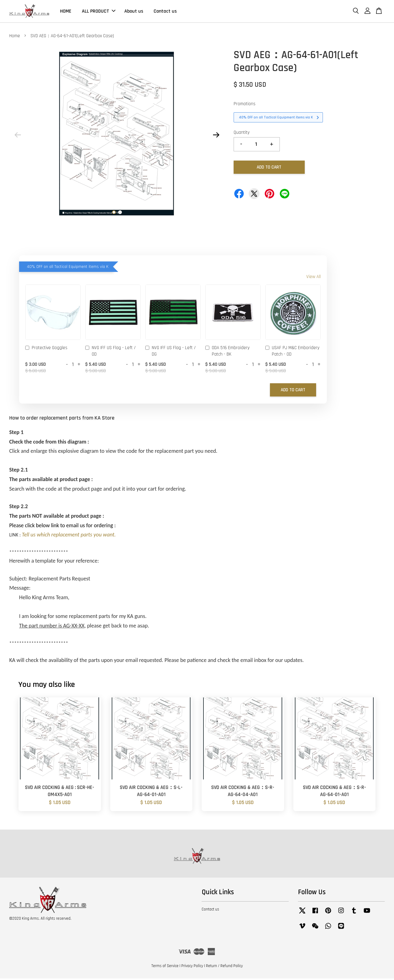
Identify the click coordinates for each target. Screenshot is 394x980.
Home (15, 37)
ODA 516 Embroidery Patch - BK (227, 352)
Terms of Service (165, 967)
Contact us (165, 12)
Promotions (245, 105)
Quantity (242, 134)
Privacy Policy (192, 967)
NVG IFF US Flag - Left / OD (111, 352)
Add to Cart (293, 391)
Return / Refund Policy (224, 967)
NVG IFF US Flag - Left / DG (171, 352)
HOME (66, 12)
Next (216, 136)
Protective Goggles (46, 349)
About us (134, 12)
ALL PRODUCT (99, 12)
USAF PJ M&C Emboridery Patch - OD (292, 352)
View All (314, 278)
